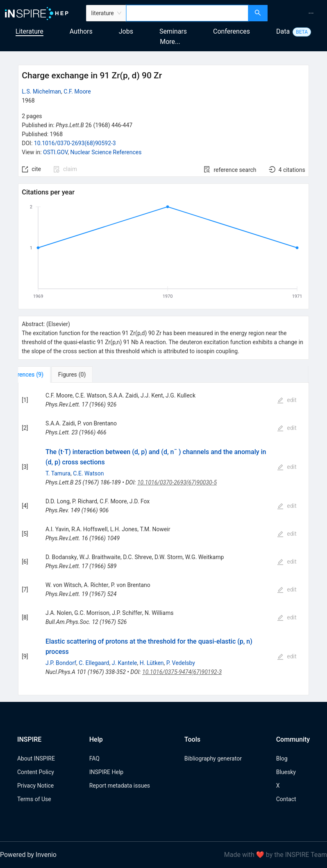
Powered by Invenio (28, 855)
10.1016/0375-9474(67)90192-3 (182, 672)
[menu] (298, 13)
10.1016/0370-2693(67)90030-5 (177, 482)
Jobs (126, 31)
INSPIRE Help (106, 772)
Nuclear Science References (106, 152)
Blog (282, 758)
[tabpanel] (163, 539)
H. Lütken (152, 663)
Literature (30, 31)
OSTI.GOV (55, 152)
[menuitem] (311, 13)
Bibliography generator (213, 758)
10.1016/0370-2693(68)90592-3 (75, 143)
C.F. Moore (77, 91)
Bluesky (286, 772)
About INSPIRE (36, 758)
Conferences (232, 31)
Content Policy (36, 772)
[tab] (44, 375)
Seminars (173, 31)
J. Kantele (125, 663)
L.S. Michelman (41, 91)
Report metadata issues (120, 786)
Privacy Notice (35, 786)
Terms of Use (34, 799)
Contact (286, 799)
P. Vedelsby (181, 663)
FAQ (94, 758)
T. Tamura (58, 473)
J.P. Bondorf (61, 663)
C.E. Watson (88, 473)
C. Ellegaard (94, 663)
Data (283, 31)
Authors (81, 31)
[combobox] (187, 13)
